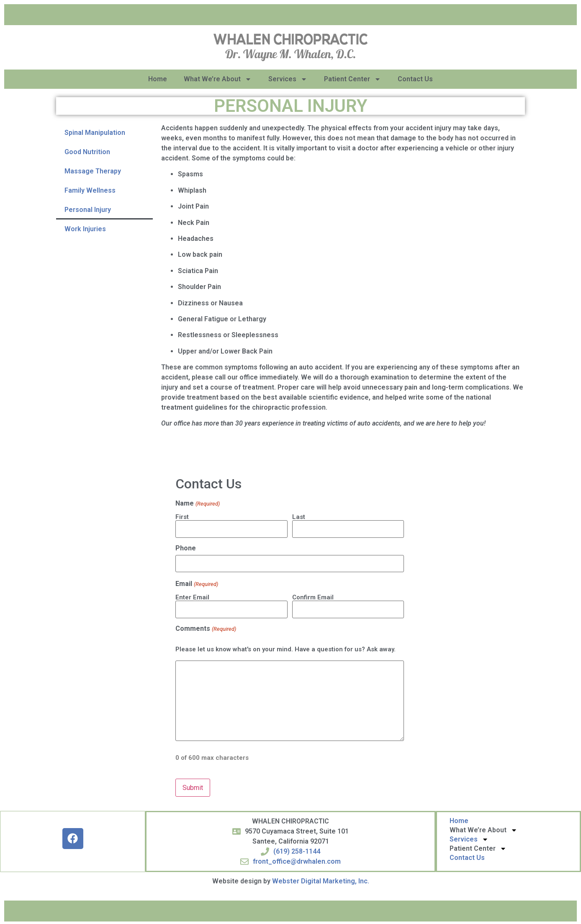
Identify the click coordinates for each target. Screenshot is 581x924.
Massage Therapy (93, 171)
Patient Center (352, 79)
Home (158, 79)
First (182, 517)
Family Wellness (90, 190)
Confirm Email (313, 596)
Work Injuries (85, 229)
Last (299, 517)
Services (288, 79)
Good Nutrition (87, 152)
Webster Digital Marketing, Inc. (321, 879)
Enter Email (192, 596)
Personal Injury (88, 210)
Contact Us (415, 79)
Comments (206, 627)
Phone (186, 548)
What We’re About (218, 79)
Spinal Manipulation (95, 133)
